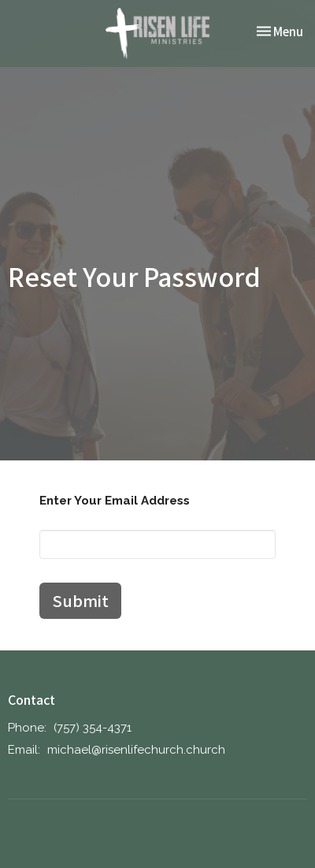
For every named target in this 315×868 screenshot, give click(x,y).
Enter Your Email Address (115, 501)
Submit (80, 600)
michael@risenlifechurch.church (136, 750)
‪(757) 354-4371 (93, 728)
